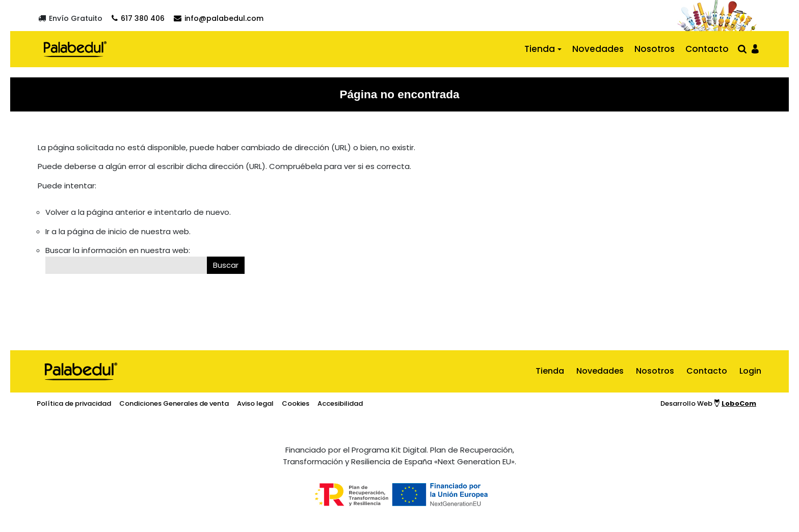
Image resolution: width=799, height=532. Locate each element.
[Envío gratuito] (70, 18)
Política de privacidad (74, 403)
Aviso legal (255, 403)
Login (750, 371)
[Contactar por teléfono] (138, 18)
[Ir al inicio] (75, 49)
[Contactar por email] (219, 18)
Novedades (598, 49)
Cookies (296, 403)
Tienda (540, 49)
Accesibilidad (340, 403)
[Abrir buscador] (742, 49)
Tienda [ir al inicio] (550, 371)
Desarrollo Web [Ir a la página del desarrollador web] (708, 403)
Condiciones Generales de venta (174, 403)
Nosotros (655, 49)
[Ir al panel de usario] (755, 48)
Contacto (707, 49)
